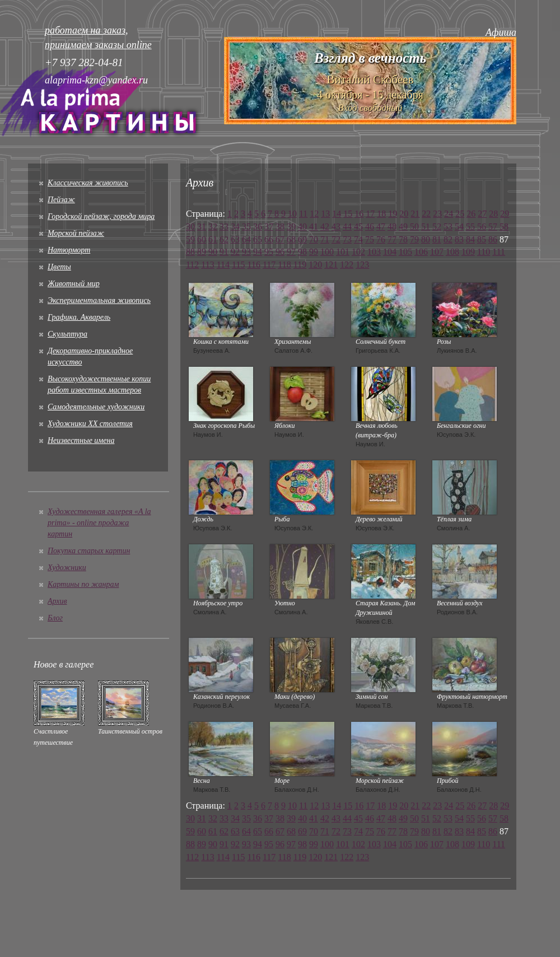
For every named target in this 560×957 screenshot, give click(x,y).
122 (347, 265)
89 (202, 252)
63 (235, 239)
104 (390, 252)
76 (381, 239)
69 (302, 239)
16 (359, 214)
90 (213, 252)
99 (314, 252)
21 (415, 214)
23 (437, 214)
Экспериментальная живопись (99, 300)
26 (471, 214)
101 (343, 252)
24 (449, 214)
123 (362, 265)
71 (325, 239)
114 (223, 265)
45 (358, 227)
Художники (67, 568)
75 (370, 239)
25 (460, 214)
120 (315, 265)
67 (280, 239)
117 (269, 265)
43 (336, 227)
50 (414, 227)
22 (426, 214)
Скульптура (67, 334)
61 (213, 239)
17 (370, 214)
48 (392, 227)
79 (414, 239)
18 (381, 214)
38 (280, 227)
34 (235, 227)
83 (459, 239)
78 (403, 239)
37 (269, 227)
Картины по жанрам (83, 584)
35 (246, 227)
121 (331, 265)
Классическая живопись (88, 183)
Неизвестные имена (81, 440)
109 (468, 252)
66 (269, 239)
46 (370, 227)
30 (190, 227)
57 (493, 227)
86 (493, 239)
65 (258, 239)
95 (269, 252)
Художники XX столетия (90, 424)
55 (470, 227)
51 (426, 227)
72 (336, 239)
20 (404, 214)
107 (437, 252)
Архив (57, 601)
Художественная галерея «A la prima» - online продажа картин (99, 523)
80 (426, 239)
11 (303, 214)
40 (302, 227)
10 (292, 214)
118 (284, 265)
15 (348, 214)
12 (314, 214)
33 (224, 227)
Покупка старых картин (89, 551)
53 (448, 227)
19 (393, 214)
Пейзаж (61, 200)
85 (482, 239)
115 (238, 265)
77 (392, 239)
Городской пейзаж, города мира (101, 216)
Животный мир (74, 284)
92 (235, 252)
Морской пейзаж (76, 233)
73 (347, 239)
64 (246, 239)
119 (300, 265)
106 (421, 252)
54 (459, 227)
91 (224, 252)
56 (482, 227)
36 (258, 227)
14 (337, 214)
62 (224, 239)
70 (314, 239)
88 (190, 252)
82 (448, 239)
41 (314, 227)
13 (325, 214)
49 (403, 227)
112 (192, 265)
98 (302, 252)
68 (291, 239)
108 (452, 252)
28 (493, 214)
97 (291, 252)
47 (381, 227)
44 (347, 227)
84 (470, 239)
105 (405, 252)
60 (202, 239)
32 (213, 227)
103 (374, 252)
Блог (55, 618)
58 (504, 227)
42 (325, 227)
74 (358, 239)
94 (258, 252)
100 (327, 252)
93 (246, 252)
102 (358, 252)
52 (437, 227)
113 (207, 265)
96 (280, 252)
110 (484, 252)
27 (482, 214)
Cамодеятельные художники (96, 407)
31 (202, 227)
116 (254, 265)
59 (190, 239)
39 (291, 227)
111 (499, 252)
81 (437, 239)
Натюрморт (69, 250)
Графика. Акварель (79, 317)
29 (505, 214)
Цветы (59, 267)
